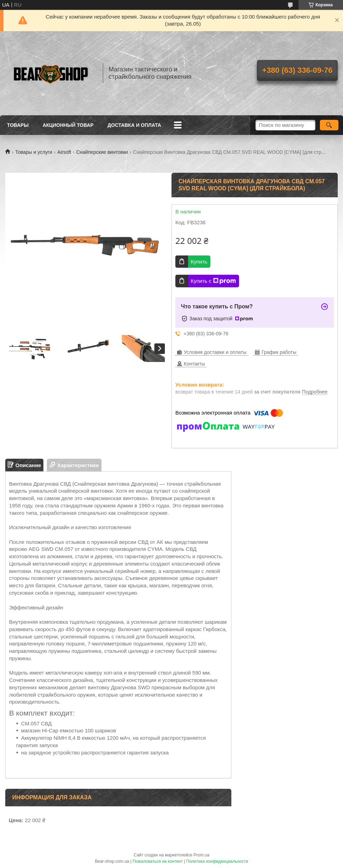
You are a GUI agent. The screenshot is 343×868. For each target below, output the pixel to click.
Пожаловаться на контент (158, 861)
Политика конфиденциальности (217, 861)
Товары (18, 125)
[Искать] (329, 125)
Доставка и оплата (134, 125)
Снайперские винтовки (102, 152)
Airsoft (64, 152)
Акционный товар (68, 125)
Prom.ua (201, 855)
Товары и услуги (34, 152)
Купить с (213, 281)
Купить (199, 262)
